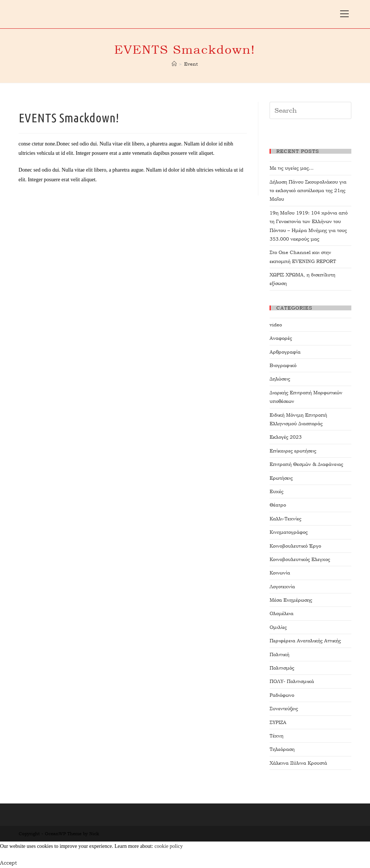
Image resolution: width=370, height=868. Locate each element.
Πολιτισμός (282, 668)
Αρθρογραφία (285, 352)
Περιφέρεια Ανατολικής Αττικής (305, 641)
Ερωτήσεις (281, 478)
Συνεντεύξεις (284, 709)
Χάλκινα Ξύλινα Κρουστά (298, 763)
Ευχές (276, 491)
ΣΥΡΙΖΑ (278, 722)
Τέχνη (276, 736)
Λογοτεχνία (282, 587)
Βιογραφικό (283, 365)
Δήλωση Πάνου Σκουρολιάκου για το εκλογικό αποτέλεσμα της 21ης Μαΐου (308, 191)
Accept (8, 863)
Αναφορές (281, 338)
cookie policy (169, 846)
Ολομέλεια (282, 613)
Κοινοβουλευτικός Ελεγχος (300, 559)
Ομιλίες (278, 627)
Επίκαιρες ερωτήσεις (293, 451)
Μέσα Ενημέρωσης (291, 600)
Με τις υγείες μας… (292, 168)
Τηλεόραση (282, 749)
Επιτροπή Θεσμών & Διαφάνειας (306, 464)
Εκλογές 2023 (286, 437)
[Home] (174, 64)
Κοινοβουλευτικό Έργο (295, 546)
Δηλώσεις (280, 379)
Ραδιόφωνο (282, 695)
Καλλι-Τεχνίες (285, 519)
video (276, 325)
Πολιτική (279, 654)
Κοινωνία (280, 573)
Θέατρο (278, 505)
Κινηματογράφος (289, 532)
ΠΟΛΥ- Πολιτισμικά (292, 681)
